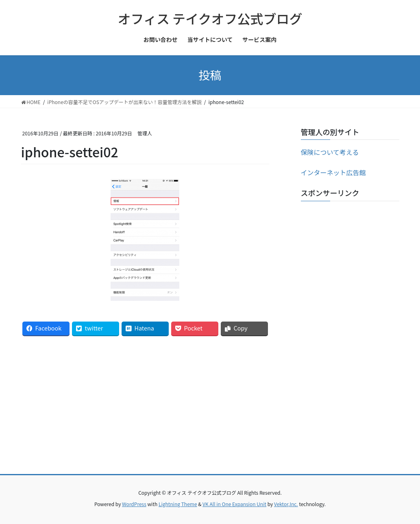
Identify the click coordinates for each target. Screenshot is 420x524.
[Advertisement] (350, 329)
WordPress (134, 504)
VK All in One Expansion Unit (234, 504)
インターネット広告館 (333, 172)
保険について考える (330, 152)
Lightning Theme (178, 504)
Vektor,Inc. (286, 504)
